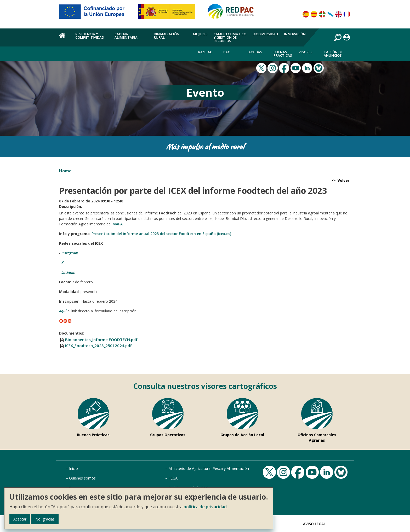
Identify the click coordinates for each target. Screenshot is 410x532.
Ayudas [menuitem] (255, 52)
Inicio (73, 468)
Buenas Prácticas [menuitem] (283, 54)
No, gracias (45, 519)
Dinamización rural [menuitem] (167, 36)
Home (65, 171)
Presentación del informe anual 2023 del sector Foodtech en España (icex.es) (161, 234)
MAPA (118, 224)
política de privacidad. (206, 507)
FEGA (173, 478)
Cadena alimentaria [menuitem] (126, 36)
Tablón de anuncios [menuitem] (333, 54)
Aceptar (20, 519)
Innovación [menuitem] (295, 34)
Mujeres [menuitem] (200, 34)
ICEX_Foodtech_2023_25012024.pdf (98, 346)
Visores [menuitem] (306, 52)
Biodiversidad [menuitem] (265, 34)
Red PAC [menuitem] (205, 52)
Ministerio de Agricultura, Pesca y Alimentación (209, 468)
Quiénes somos (82, 478)
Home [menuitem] (64, 38)
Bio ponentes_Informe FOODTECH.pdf (101, 340)
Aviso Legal (314, 524)
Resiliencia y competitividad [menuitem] (90, 36)
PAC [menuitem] (227, 52)
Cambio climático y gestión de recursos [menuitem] (230, 37)
